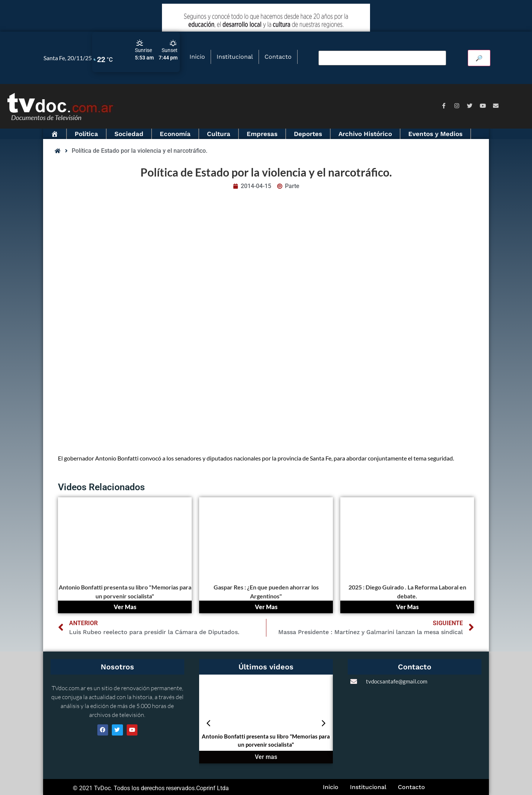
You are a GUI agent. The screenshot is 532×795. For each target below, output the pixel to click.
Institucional (235, 57)
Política (86, 134)
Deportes (308, 134)
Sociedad (129, 134)
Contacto (278, 57)
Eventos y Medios (435, 134)
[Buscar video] (382, 58)
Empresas (262, 134)
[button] (208, 723)
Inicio (197, 57)
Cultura (219, 134)
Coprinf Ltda (213, 788)
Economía (175, 134)
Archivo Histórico (365, 134)
